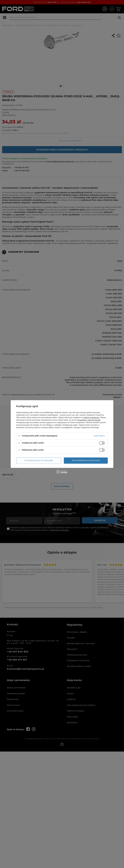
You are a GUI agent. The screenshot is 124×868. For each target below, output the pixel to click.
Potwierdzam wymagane (39, 460)
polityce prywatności (91, 417)
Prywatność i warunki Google (89, 420)
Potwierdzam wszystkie (86, 460)
